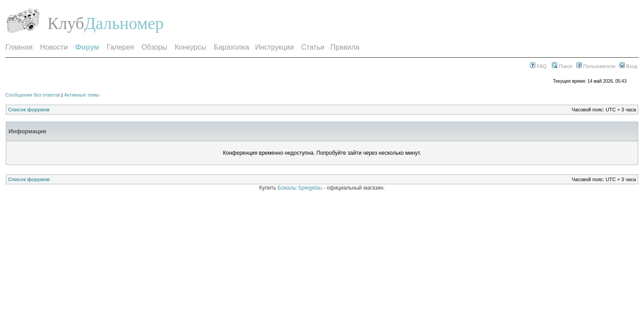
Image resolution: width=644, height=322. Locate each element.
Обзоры (154, 47)
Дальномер (124, 23)
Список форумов (29, 110)
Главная (19, 47)
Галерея (120, 47)
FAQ (538, 66)
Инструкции (274, 47)
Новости (54, 47)
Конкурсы (191, 47)
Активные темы (82, 95)
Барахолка (231, 47)
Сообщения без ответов (33, 95)
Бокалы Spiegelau (301, 188)
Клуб (66, 23)
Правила (345, 47)
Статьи (313, 47)
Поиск (562, 66)
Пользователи (596, 66)
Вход (628, 66)
